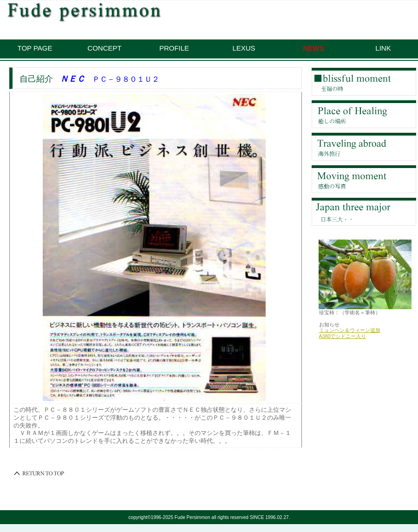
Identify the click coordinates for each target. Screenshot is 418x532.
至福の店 (364, 82)
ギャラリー (364, 179)
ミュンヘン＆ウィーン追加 (350, 330)
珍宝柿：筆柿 (118, 12)
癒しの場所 (364, 114)
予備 (364, 212)
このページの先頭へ (39, 474)
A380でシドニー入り (343, 336)
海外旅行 (364, 147)
